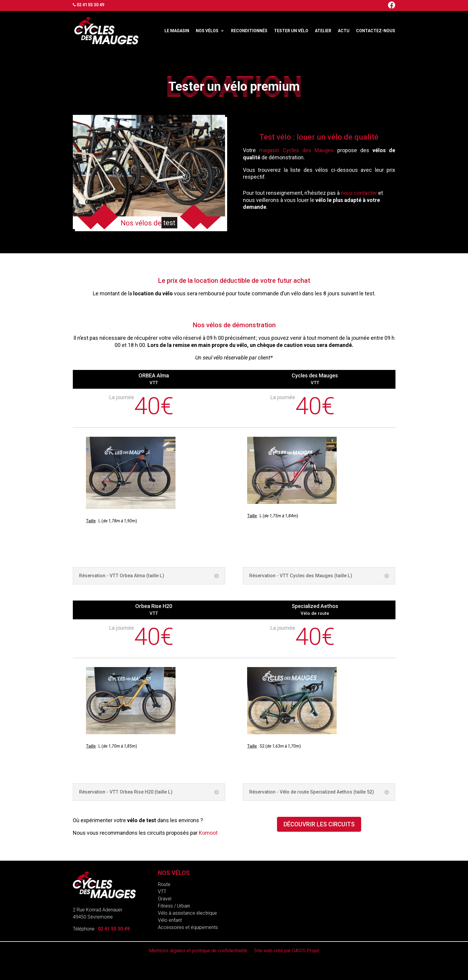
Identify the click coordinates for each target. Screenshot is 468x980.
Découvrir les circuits (319, 824)
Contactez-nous (376, 31)
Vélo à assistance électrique (187, 913)
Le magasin (177, 31)
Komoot (208, 833)
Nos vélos (207, 31)
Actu (344, 31)
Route (164, 884)
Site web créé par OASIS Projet (287, 951)
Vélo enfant (170, 920)
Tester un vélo (291, 31)
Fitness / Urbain (174, 906)
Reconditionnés (249, 31)
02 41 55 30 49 (90, 5)
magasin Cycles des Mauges (297, 150)
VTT (162, 892)
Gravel (165, 899)
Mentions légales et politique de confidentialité (198, 951)
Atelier (323, 31)
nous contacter (359, 193)
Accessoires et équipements (188, 927)
